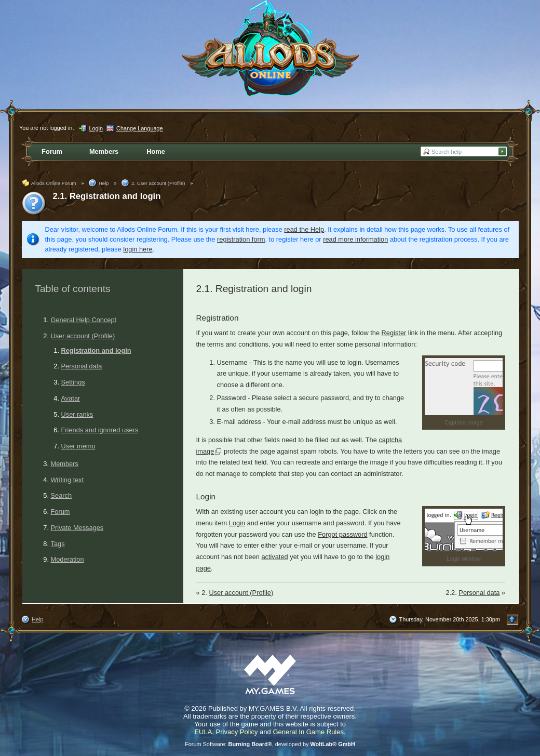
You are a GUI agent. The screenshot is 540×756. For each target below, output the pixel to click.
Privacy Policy (237, 732)
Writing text (67, 480)
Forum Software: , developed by (270, 744)
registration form (241, 239)
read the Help (304, 229)
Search (62, 495)
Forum (60, 512)
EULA (203, 732)
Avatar (71, 398)
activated (274, 557)
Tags (58, 544)
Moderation (67, 559)
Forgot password (342, 534)
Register (394, 333)
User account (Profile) (83, 336)
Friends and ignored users (100, 430)
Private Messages (77, 528)
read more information (355, 239)
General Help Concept (84, 320)
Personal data (82, 366)
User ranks (77, 414)
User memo (78, 446)
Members (65, 464)
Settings (73, 382)
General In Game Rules (308, 732)
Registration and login (96, 350)
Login (237, 523)
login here (138, 249)
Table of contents (73, 289)
